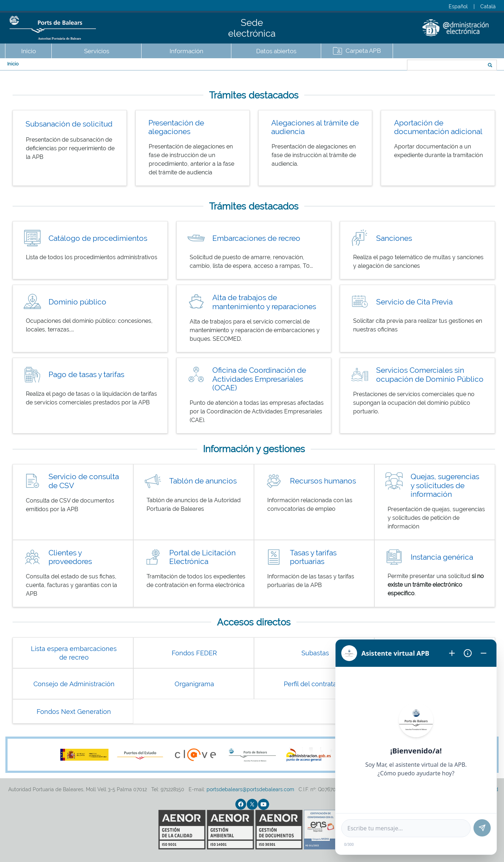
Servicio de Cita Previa (414, 302)
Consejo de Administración (74, 684)
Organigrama (194, 684)
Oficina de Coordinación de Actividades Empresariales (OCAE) (259, 379)
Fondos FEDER (194, 653)
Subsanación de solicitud (69, 124)
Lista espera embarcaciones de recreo (74, 653)
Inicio (29, 51)
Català (488, 6)
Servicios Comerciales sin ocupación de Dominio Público (430, 375)
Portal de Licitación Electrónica (202, 557)
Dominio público (77, 302)
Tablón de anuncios (203, 481)
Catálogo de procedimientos (98, 238)
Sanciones (394, 238)
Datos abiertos (276, 51)
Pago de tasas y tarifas (86, 374)
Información (186, 51)
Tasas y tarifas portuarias (313, 557)
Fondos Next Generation (74, 712)
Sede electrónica (252, 28)
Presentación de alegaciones (176, 127)
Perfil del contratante (315, 684)
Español (458, 6)
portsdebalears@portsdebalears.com (250, 789)
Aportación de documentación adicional (438, 127)
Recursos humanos (323, 481)
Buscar (383, 66)
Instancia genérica (442, 557)
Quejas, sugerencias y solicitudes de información (445, 485)
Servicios (97, 51)
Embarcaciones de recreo (256, 238)
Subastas (315, 653)
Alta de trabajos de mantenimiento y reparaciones (264, 302)
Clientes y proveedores (70, 557)
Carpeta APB (363, 51)
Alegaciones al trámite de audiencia (315, 127)
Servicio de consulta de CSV (84, 481)
